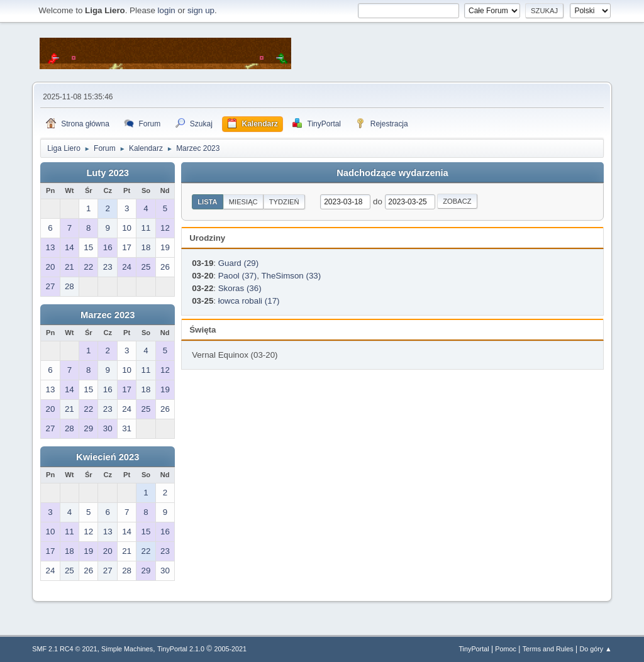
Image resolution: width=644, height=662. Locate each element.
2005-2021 (230, 649)
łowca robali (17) (249, 301)
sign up (201, 10)
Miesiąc (243, 202)
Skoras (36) (240, 288)
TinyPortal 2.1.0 (181, 649)
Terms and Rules (548, 649)
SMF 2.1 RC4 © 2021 (64, 649)
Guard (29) (238, 263)
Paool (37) (238, 276)
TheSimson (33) (291, 276)
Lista (208, 202)
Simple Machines (127, 649)
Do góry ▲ (595, 649)
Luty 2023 (108, 173)
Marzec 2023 (108, 315)
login (167, 10)
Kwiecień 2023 (108, 457)
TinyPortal (474, 649)
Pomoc (506, 649)
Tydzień (284, 202)
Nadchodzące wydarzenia (392, 173)
